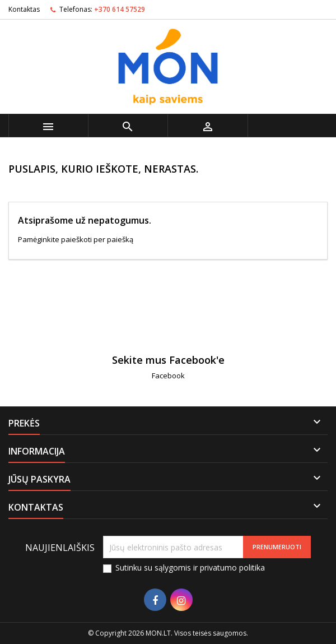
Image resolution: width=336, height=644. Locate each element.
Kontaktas (24, 9)
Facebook (168, 376)
